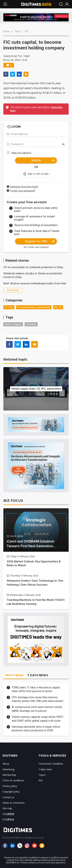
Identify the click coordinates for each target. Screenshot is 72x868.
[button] (36, 174)
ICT (27, 31)
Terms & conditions (13, 780)
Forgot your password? (23, 191)
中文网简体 (8, 819)
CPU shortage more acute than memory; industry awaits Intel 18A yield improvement (37, 699)
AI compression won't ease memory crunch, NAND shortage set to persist (37, 709)
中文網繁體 (8, 814)
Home (7, 31)
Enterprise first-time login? (24, 187)
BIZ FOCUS (13, 501)
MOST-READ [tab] (14, 675)
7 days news (45, 769)
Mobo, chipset (13, 324)
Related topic (15, 359)
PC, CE (58, 307)
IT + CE (9, 307)
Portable (31, 324)
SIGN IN (43, 160)
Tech (17, 31)
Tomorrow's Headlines (51, 764)
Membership (9, 775)
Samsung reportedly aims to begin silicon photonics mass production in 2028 (36, 729)
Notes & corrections (14, 803)
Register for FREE (40, 241)
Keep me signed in (21, 153)
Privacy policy (10, 786)
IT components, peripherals (34, 307)
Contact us (8, 797)
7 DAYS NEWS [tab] (38, 675)
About (6, 764)
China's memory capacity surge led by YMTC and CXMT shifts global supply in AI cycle (38, 719)
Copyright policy (11, 792)
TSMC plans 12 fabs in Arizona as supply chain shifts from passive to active (36, 689)
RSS (41, 780)
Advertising (8, 769)
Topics (42, 775)
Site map (7, 808)
